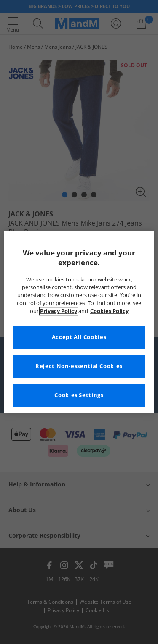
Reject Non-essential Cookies (79, 366)
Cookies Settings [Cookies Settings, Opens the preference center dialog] (79, 395)
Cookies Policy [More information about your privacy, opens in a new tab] (109, 311)
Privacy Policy (59, 311)
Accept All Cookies (79, 337)
